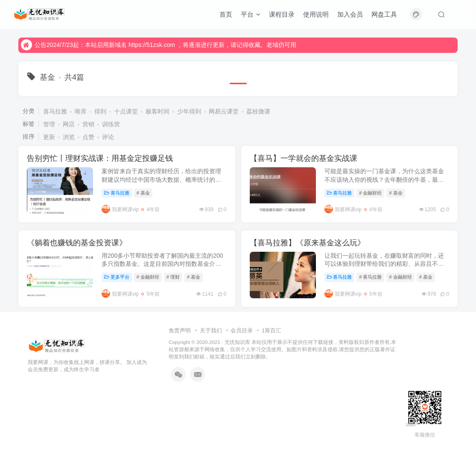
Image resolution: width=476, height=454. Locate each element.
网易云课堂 (224, 111)
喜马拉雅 (55, 111)
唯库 (81, 111)
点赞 (88, 137)
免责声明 (180, 330)
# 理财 (173, 277)
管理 (49, 124)
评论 (108, 137)
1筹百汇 (272, 330)
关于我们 (211, 330)
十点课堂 (126, 111)
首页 (226, 14)
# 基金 (143, 193)
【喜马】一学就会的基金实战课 (304, 158)
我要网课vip (120, 210)
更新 (49, 137)
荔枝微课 (258, 111)
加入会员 (350, 14)
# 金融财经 (370, 193)
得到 (100, 111)
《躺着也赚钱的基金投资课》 (77, 243)
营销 (88, 124)
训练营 (111, 124)
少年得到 (189, 111)
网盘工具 (384, 14)
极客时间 (158, 111)
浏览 (69, 137)
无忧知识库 (237, 342)
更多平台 (117, 277)
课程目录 (282, 14)
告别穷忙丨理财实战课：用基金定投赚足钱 (100, 158)
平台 (251, 14)
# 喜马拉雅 (370, 277)
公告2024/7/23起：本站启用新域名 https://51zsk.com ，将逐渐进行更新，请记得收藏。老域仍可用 (159, 45)
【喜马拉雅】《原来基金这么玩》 (307, 243)
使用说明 (316, 14)
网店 (69, 124)
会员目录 (242, 330)
